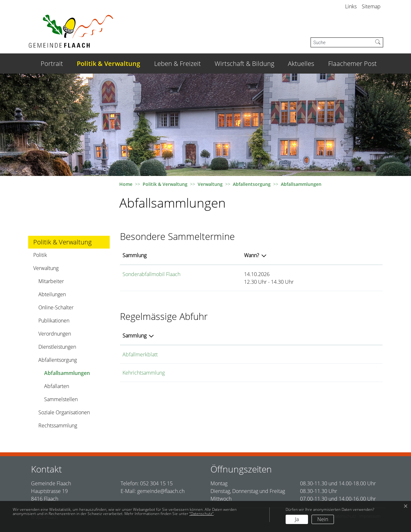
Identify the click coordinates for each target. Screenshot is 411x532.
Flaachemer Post (352, 64)
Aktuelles (301, 64)
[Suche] (342, 42)
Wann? (270, 255)
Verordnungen (55, 334)
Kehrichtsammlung (144, 373)
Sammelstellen (61, 399)
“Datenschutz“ (202, 514)
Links (351, 6)
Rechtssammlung (58, 425)
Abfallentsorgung (58, 360)
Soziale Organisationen (64, 412)
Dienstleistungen (57, 347)
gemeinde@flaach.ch (161, 491)
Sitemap (371, 6)
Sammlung (134, 255)
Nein (323, 519)
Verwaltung (46, 268)
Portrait (52, 64)
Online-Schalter (56, 307)
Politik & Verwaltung (108, 64)
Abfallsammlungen (67, 374)
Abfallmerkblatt (140, 354)
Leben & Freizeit (178, 64)
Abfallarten (57, 386)
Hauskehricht (285, 373)
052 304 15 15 (156, 483)
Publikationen (54, 321)
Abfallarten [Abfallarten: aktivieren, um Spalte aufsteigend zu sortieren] (282, 336)
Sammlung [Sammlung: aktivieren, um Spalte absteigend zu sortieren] (134, 336)
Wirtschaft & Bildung (244, 64)
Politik (40, 255)
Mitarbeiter (51, 281)
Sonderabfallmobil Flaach (151, 274)
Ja (297, 519)
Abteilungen (52, 294)
